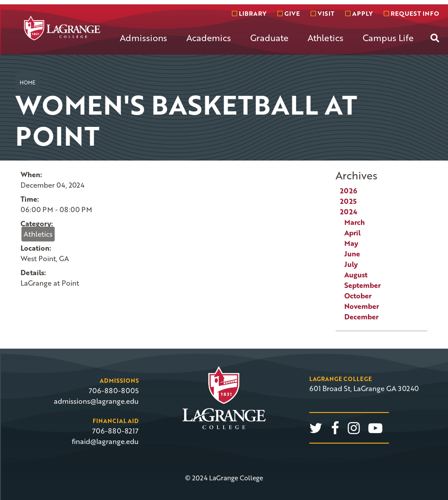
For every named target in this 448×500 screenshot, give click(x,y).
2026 (348, 191)
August (356, 275)
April (352, 233)
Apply (359, 13)
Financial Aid (116, 421)
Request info (411, 13)
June (352, 254)
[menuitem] (143, 45)
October (358, 296)
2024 (349, 212)
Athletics (325, 38)
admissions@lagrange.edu (96, 401)
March (355, 222)
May (351, 243)
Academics (209, 38)
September (362, 285)
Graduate (269, 38)
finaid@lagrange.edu (105, 441)
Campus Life (388, 38)
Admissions (143, 38)
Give (289, 13)
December (361, 317)
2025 (348, 201)
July (351, 264)
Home (28, 82)
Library (249, 13)
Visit (322, 13)
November (362, 306)
